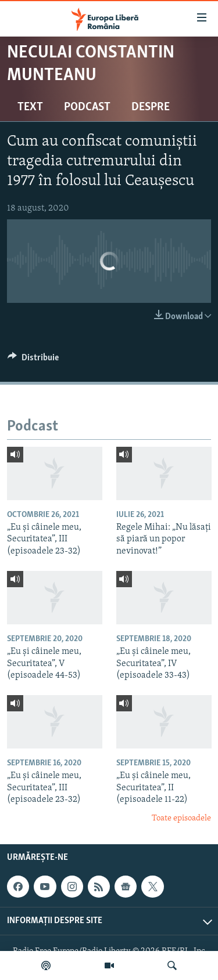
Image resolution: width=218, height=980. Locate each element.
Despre (151, 107)
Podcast (87, 107)
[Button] (33, 360)
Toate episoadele (181, 818)
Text (30, 107)
